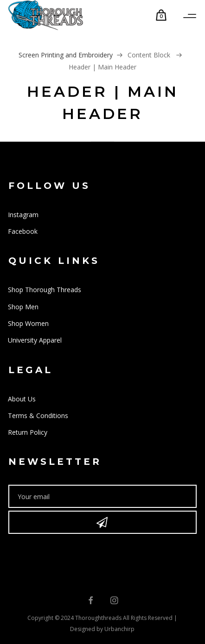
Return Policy (28, 432)
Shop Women (28, 323)
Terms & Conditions (38, 416)
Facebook (23, 231)
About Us (22, 399)
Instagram (23, 215)
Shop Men (23, 307)
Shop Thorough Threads (45, 290)
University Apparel (35, 340)
